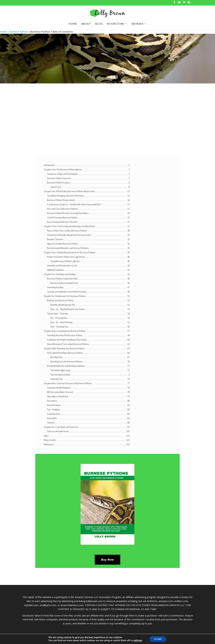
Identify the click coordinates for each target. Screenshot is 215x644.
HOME (73, 24)
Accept (158, 639)
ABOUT (86, 24)
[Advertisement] (107, 124)
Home (3, 32)
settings (137, 640)
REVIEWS (137, 24)
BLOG (99, 24)
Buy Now (107, 560)
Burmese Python (18, 32)
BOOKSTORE (116, 24)
